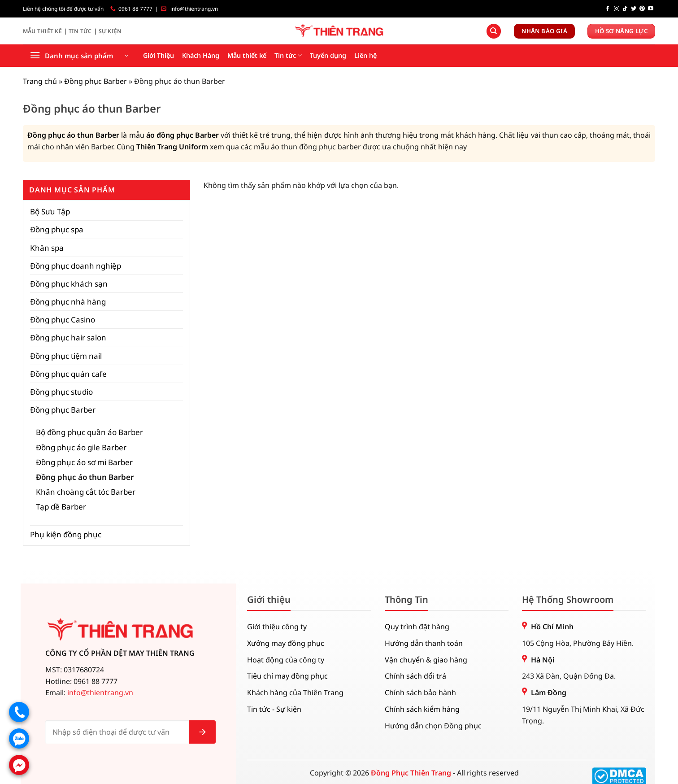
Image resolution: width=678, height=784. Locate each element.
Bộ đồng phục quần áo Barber (89, 432)
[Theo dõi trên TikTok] (625, 9)
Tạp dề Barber (61, 507)
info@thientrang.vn (194, 9)
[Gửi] (202, 732)
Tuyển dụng (328, 55)
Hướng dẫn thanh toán (424, 643)
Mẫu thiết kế (247, 55)
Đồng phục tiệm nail (66, 356)
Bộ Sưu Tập (50, 211)
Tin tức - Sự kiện (274, 709)
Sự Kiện (110, 31)
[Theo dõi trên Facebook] (608, 9)
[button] (79, 56)
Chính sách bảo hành (420, 693)
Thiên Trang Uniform (172, 147)
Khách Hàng (201, 55)
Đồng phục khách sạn (69, 284)
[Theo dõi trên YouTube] (651, 9)
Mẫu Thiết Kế (42, 31)
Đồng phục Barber (96, 81)
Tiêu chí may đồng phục (287, 676)
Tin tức (288, 56)
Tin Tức (80, 31)
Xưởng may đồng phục (286, 643)
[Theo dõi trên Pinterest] (642, 9)
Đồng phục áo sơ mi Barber (84, 462)
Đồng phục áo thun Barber (73, 135)
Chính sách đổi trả (415, 676)
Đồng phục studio (61, 392)
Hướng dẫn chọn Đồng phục (433, 726)
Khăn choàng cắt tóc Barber (86, 492)
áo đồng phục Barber (183, 135)
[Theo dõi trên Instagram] (617, 9)
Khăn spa (47, 248)
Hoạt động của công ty (286, 660)
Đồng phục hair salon (68, 338)
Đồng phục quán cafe (68, 374)
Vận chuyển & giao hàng (426, 660)
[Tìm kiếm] (494, 31)
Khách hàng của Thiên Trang (295, 693)
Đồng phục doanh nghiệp (76, 266)
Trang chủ (40, 81)
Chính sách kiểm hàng (422, 709)
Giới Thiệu (159, 55)
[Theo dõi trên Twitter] (634, 9)
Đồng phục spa (57, 229)
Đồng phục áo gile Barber (81, 447)
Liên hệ (365, 55)
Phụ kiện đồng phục (66, 534)
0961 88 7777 (135, 9)
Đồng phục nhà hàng (68, 302)
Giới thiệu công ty (277, 627)
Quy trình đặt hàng (417, 627)
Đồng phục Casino (63, 320)
